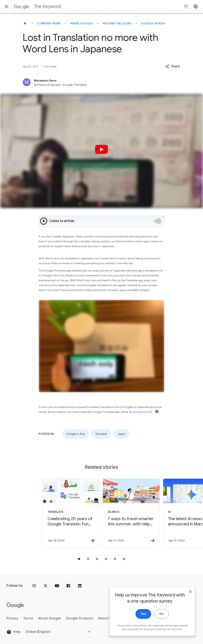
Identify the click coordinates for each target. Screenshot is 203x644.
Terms (28, 618)
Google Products (79, 618)
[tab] (79, 559)
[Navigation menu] (7, 6)
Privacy (12, 618)
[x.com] (46, 586)
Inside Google (81, 23)
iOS (150, 412)
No (162, 622)
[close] (190, 600)
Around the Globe (117, 23)
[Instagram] (34, 586)
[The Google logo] (15, 605)
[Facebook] (68, 586)
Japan (121, 434)
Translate (101, 434)
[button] (172, 66)
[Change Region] (58, 632)
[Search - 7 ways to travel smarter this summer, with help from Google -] (131, 513)
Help (14, 632)
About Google (49, 618)
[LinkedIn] (80, 586)
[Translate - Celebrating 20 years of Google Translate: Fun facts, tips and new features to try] (71, 513)
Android (138, 412)
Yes (143, 622)
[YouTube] (57, 586)
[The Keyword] (25, 23)
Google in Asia (153, 23)
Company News (49, 23)
